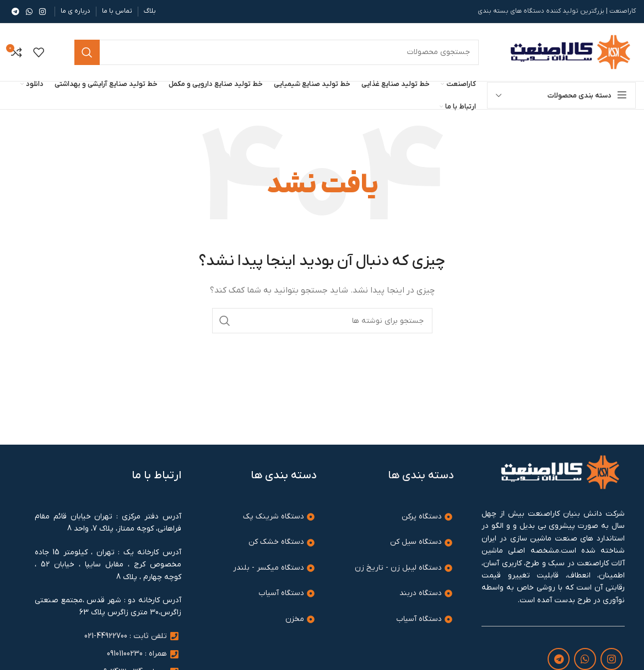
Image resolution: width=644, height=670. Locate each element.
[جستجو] (322, 321)
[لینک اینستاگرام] (42, 12)
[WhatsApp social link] (29, 12)
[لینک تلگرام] (15, 12)
